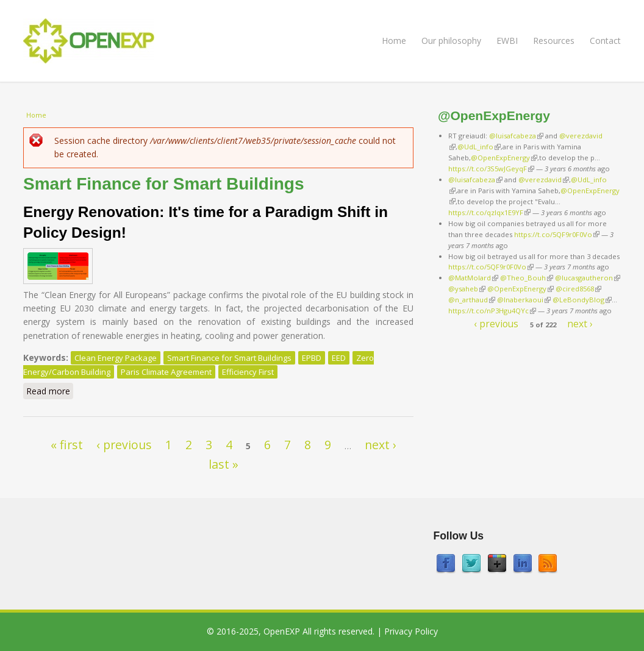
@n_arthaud (472, 300)
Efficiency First (248, 372)
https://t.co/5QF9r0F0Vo (557, 234)
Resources (554, 41)
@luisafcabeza (516, 136)
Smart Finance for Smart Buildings (229, 358)
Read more (50, 391)
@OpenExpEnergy (504, 158)
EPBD (312, 358)
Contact (605, 41)
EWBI (507, 41)
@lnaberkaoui (524, 300)
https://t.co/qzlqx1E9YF (489, 212)
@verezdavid (544, 180)
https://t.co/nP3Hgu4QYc (492, 311)
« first (67, 445)
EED (339, 358)
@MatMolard (473, 278)
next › (381, 445)
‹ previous (124, 445)
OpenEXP (282, 631)
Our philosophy (451, 41)
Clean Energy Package (116, 358)
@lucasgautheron (588, 278)
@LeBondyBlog (582, 300)
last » (224, 464)
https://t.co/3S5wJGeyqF (491, 169)
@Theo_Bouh (527, 278)
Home (394, 41)
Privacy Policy (411, 631)
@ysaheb (467, 289)
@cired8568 (578, 289)
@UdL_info (479, 147)
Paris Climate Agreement (166, 372)
